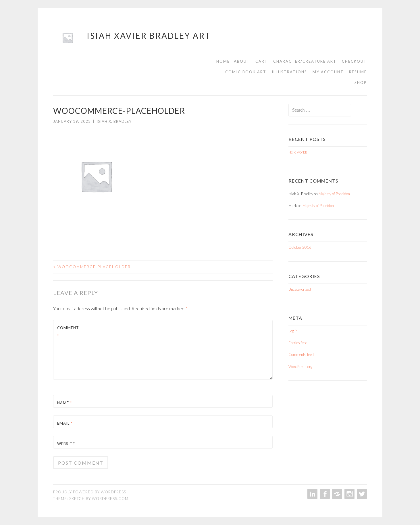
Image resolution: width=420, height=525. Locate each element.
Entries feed (298, 343)
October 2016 (300, 247)
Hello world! (298, 152)
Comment (68, 332)
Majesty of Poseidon (334, 194)
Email (65, 423)
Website (66, 444)
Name (64, 403)
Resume (358, 72)
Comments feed (301, 355)
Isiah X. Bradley (114, 121)
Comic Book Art (246, 72)
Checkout (354, 61)
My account (328, 72)
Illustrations (289, 72)
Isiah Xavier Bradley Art (149, 36)
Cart (262, 61)
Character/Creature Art (305, 61)
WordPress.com (110, 499)
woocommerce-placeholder (92, 267)
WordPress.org (300, 367)
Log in (293, 331)
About (242, 61)
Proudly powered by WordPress (90, 492)
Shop (361, 83)
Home (223, 61)
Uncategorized (300, 289)
